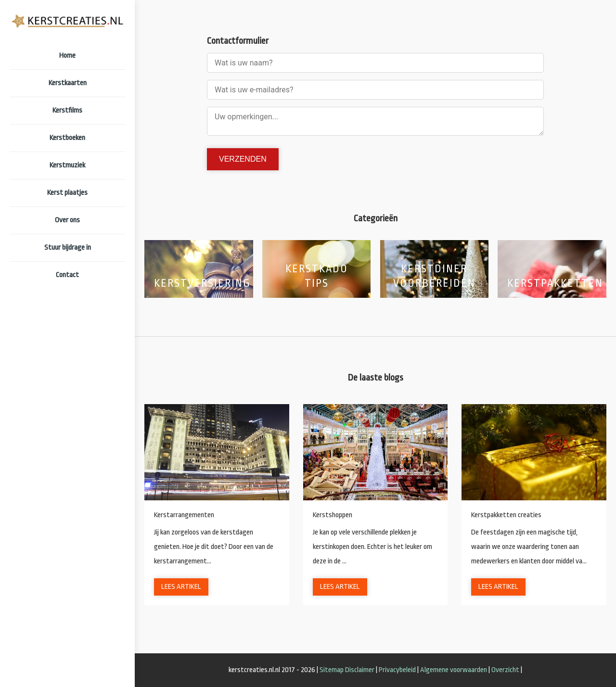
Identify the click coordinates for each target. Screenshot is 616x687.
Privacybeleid (397, 670)
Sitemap (332, 670)
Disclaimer (360, 670)
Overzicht (505, 670)
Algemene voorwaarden (454, 670)
